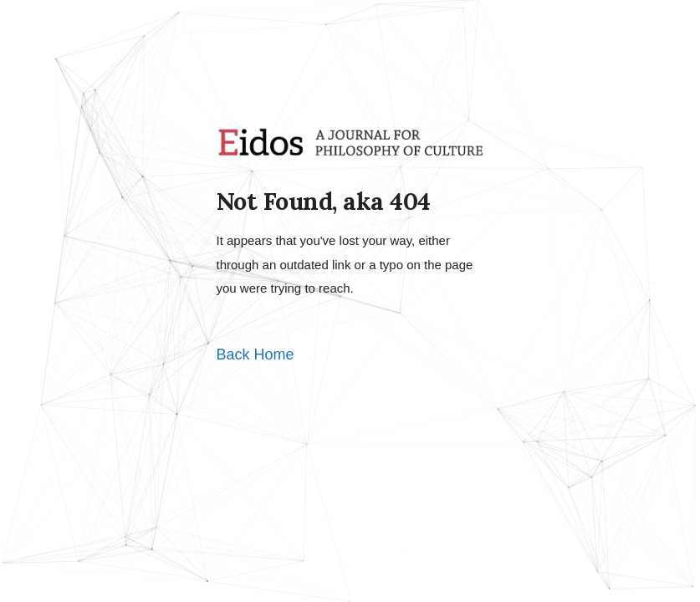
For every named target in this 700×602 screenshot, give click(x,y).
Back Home (255, 355)
